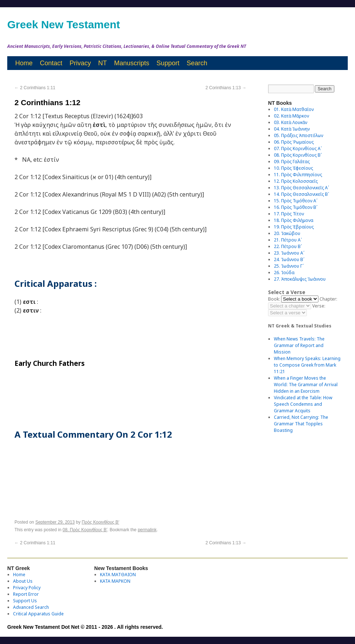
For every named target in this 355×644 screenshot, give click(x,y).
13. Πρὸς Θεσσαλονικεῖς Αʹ (301, 188)
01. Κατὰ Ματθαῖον (294, 109)
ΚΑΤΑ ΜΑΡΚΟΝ (115, 581)
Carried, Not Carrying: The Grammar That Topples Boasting (301, 424)
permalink (147, 530)
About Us (23, 581)
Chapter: (328, 299)
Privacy (80, 63)
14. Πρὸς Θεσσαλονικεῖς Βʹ (301, 194)
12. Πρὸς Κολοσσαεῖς (296, 181)
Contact (51, 63)
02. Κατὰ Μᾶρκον (291, 116)
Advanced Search (31, 607)
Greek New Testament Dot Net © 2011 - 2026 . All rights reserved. (85, 627)
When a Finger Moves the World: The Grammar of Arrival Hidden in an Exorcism (306, 385)
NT (103, 63)
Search (197, 63)
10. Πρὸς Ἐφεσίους (293, 168)
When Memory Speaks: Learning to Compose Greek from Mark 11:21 (307, 365)
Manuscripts (132, 63)
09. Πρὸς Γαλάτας (292, 162)
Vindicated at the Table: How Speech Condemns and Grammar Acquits (303, 404)
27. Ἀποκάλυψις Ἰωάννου (300, 279)
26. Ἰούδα (284, 273)
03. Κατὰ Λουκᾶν (291, 122)
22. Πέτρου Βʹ (288, 246)
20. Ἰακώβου (287, 233)
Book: (274, 299)
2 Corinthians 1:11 (35, 88)
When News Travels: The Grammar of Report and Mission (299, 345)
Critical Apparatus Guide (38, 614)
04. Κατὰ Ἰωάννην (292, 129)
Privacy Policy (27, 588)
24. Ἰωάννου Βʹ (289, 259)
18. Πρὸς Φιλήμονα (294, 220)
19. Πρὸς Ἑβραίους (294, 227)
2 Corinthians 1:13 (226, 88)
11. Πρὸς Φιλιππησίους (298, 175)
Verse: (319, 306)
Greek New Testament (64, 24)
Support (168, 63)
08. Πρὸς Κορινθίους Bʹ (85, 530)
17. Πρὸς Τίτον (289, 214)
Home (24, 63)
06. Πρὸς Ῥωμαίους (294, 142)
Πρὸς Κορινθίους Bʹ (101, 522)
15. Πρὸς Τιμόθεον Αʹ (296, 201)
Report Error (26, 594)
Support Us (25, 601)
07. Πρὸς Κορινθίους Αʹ (298, 148)
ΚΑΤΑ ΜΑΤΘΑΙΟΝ (118, 575)
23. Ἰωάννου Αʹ (289, 253)
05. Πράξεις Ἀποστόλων (298, 135)
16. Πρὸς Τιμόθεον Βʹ (296, 207)
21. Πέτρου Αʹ (288, 240)
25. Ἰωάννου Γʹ (289, 266)
